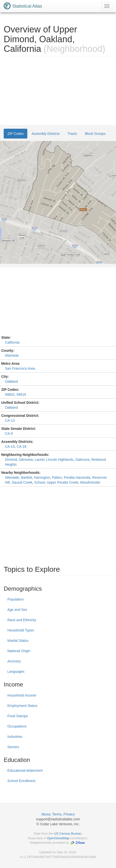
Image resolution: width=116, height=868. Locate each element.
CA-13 (10, 420)
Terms (57, 814)
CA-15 (10, 447)
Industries (15, 737)
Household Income (22, 695)
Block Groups (95, 134)
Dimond (11, 460)
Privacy (69, 814)
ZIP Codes (16, 134)
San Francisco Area (20, 368)
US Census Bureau (68, 833)
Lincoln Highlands (60, 460)
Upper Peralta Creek (63, 482)
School (40, 482)
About (46, 814)
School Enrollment (21, 781)
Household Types (21, 630)
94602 (10, 394)
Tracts (72, 134)
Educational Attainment (25, 770)
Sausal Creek (22, 482)
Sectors (13, 747)
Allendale (12, 477)
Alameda (12, 355)
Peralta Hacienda (77, 477)
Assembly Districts (46, 134)
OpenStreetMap (58, 838)
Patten (57, 477)
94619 (21, 394)
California (12, 342)
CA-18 (21, 447)
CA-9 (9, 434)
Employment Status (22, 706)
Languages (16, 672)
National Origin (19, 651)
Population (16, 599)
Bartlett (26, 477)
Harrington (42, 477)
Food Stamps (18, 716)
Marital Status (18, 641)
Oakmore (83, 460)
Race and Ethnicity (22, 620)
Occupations (17, 726)
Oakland (11, 381)
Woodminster (90, 482)
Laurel (40, 460)
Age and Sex (17, 610)
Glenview (26, 460)
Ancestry (14, 661)
